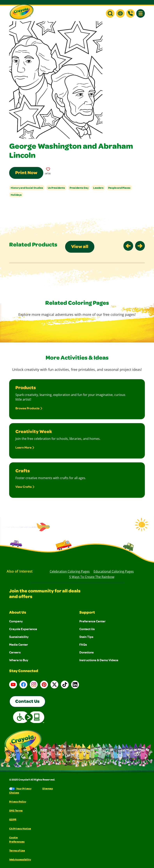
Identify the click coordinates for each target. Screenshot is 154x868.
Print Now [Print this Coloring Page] (26, 173)
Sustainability (19, 637)
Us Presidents (56, 188)
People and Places (119, 188)
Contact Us (87, 629)
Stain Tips (86, 637)
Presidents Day (79, 188)
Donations (87, 652)
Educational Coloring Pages (114, 571)
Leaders (98, 188)
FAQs (83, 644)
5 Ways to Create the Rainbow (92, 577)
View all (80, 247)
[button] (110, 13)
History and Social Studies (27, 188)
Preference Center (92, 621)
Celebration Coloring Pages (70, 571)
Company (16, 621)
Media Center (19, 644)
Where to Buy (19, 660)
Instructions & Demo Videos (99, 660)
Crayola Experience (23, 629)
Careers (15, 652)
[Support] (130, 13)
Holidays (16, 195)
